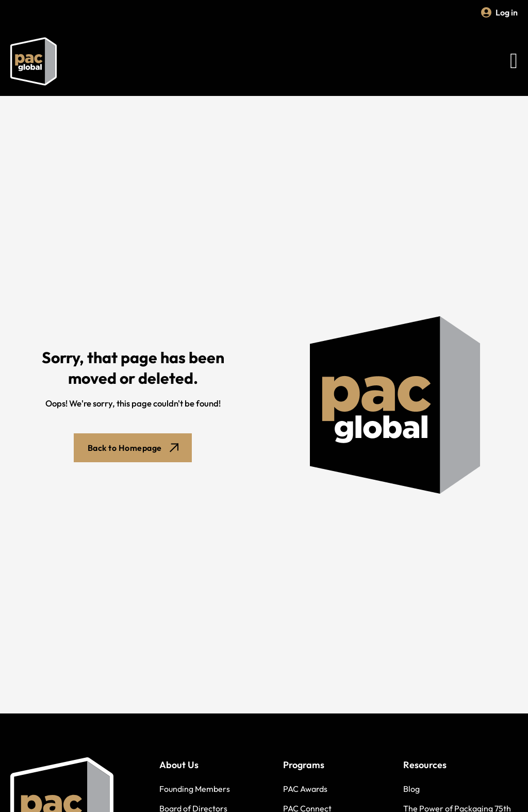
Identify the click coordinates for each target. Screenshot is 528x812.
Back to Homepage (133, 448)
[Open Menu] (514, 61)
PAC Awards (305, 789)
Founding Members (195, 789)
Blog (411, 789)
